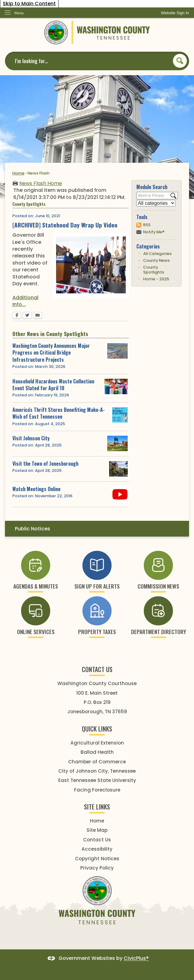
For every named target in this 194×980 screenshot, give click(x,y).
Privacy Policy (97, 868)
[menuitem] (97, 529)
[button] (180, 61)
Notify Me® (154, 232)
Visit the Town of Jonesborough (45, 464)
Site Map (97, 830)
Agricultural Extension (97, 743)
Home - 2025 (156, 279)
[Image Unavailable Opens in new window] (118, 469)
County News (157, 260)
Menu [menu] (19, 13)
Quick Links (97, 729)
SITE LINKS (97, 807)
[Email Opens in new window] (37, 316)
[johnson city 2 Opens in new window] (117, 443)
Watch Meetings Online (36, 489)
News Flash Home (41, 183)
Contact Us (97, 840)
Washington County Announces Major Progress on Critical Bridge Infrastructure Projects (51, 353)
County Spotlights (154, 270)
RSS (147, 225)
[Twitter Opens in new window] (27, 316)
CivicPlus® (136, 958)
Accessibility (97, 849)
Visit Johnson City (31, 438)
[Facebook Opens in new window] (17, 316)
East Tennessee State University (97, 780)
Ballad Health (97, 752)
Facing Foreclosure (97, 790)
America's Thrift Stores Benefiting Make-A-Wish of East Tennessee (59, 413)
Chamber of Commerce (97, 762)
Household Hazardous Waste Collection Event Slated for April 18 (53, 385)
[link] (175, 13)
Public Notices (33, 529)
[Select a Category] (156, 203)
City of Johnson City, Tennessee (97, 771)
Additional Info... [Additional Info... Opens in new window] (25, 301)
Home (18, 173)
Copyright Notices (97, 859)
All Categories (157, 254)
